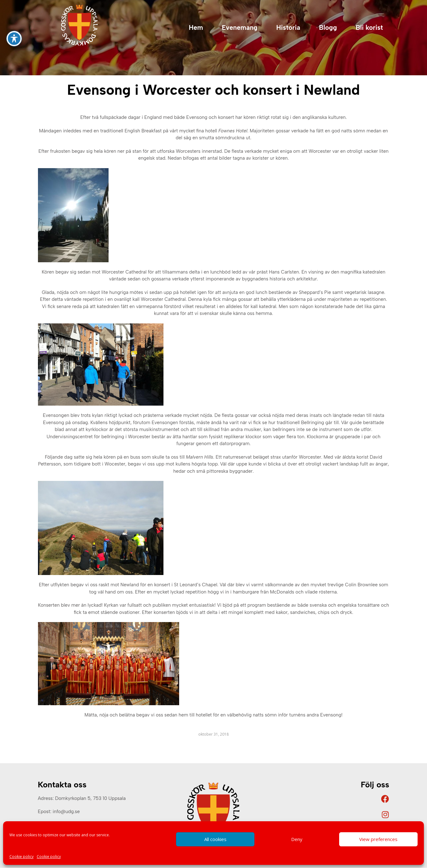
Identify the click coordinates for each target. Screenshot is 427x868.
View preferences (378, 839)
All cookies (215, 839)
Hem (196, 27)
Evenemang (240, 27)
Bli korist (369, 27)
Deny (297, 839)
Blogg (328, 27)
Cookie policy (21, 857)
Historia (288, 27)
